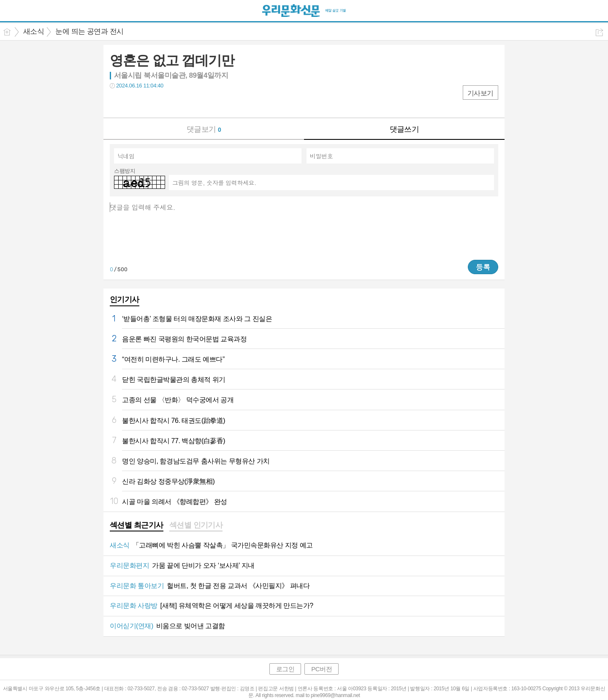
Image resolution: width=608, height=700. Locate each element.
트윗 (134, 103)
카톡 (151, 103)
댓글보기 (204, 129)
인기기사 (125, 300)
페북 (117, 103)
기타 (168, 103)
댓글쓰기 (404, 129)
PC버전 (322, 669)
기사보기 (480, 93)
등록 (483, 267)
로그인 (285, 669)
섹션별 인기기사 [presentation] (196, 525)
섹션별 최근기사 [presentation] (137, 525)
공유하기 (599, 32)
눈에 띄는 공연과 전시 (89, 31)
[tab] (137, 526)
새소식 (34, 31)
